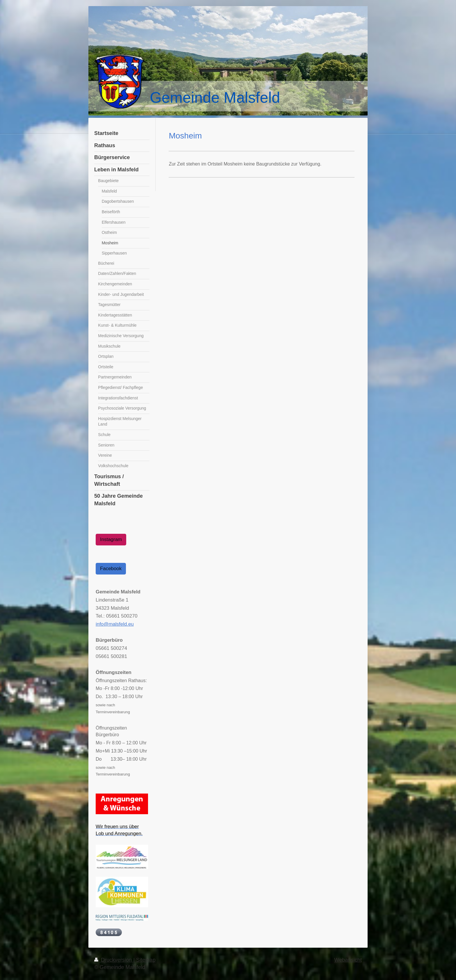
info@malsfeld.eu (115, 624)
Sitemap (146, 960)
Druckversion (114, 960)
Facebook (111, 569)
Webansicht (348, 960)
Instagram (111, 539)
